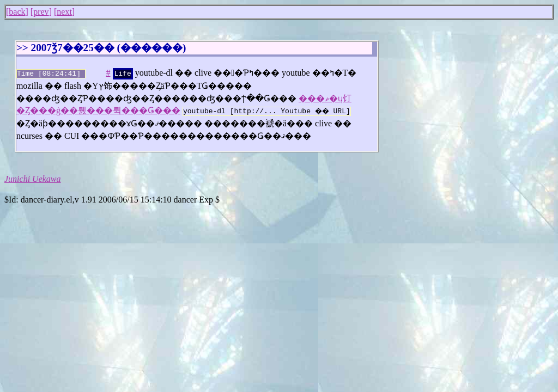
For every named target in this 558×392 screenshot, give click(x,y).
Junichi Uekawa (33, 177)
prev (41, 12)
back (17, 12)
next (64, 12)
